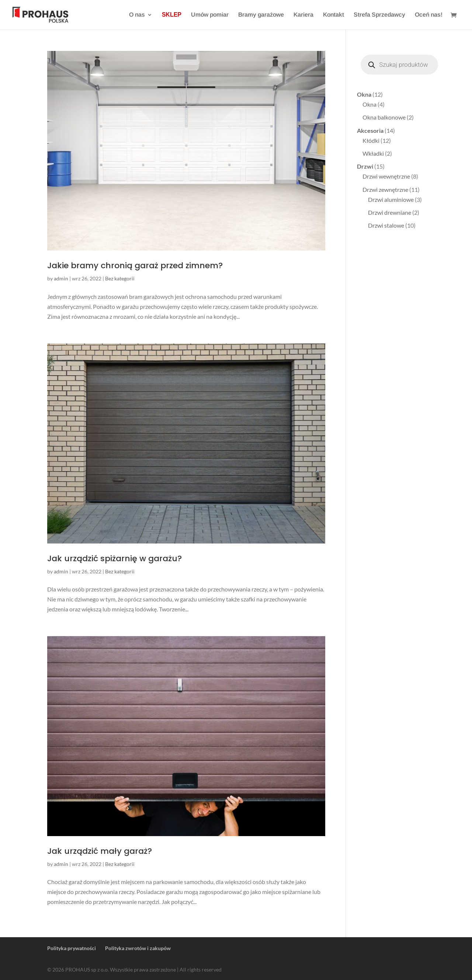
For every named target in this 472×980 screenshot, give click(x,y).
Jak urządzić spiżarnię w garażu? (114, 558)
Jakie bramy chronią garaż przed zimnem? (135, 265)
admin (61, 278)
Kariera (303, 15)
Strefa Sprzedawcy (379, 15)
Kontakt (334, 15)
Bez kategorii (120, 278)
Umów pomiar (210, 15)
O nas (137, 15)
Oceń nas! (429, 15)
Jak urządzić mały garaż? (100, 851)
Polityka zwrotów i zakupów (138, 948)
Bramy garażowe (261, 15)
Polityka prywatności (72, 948)
